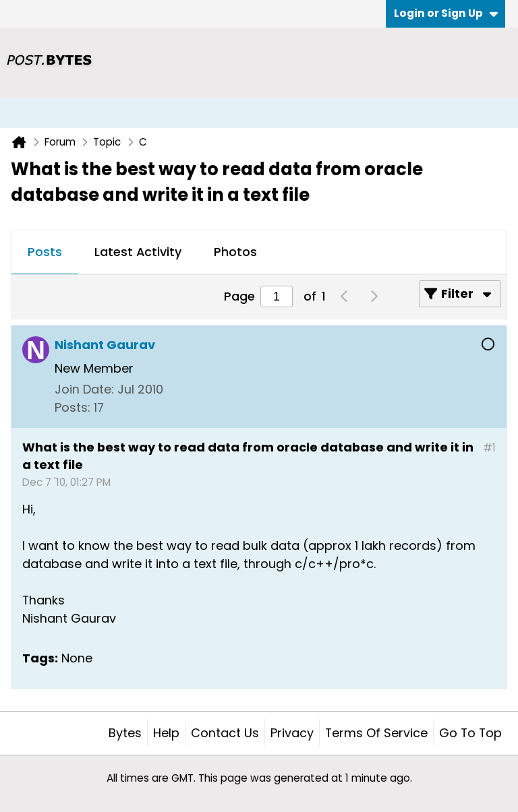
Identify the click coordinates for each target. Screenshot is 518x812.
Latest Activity (138, 252)
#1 (489, 448)
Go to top (470, 733)
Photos (235, 252)
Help (166, 733)
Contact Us (225, 733)
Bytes (125, 733)
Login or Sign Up (446, 13)
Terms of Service (376, 733)
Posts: (73, 407)
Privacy (292, 733)
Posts (45, 252)
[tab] (45, 253)
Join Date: (84, 389)
